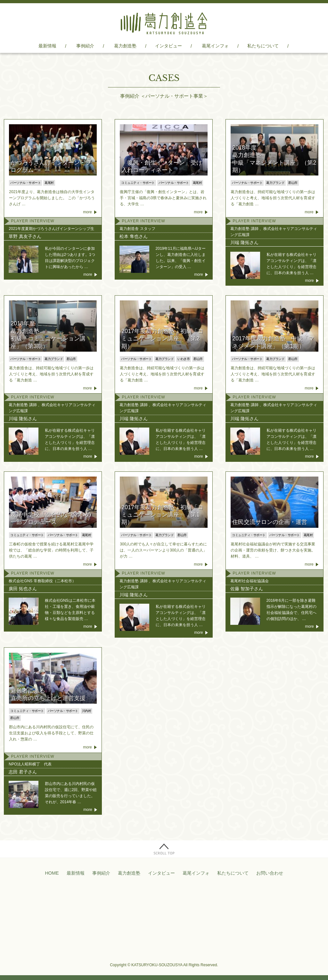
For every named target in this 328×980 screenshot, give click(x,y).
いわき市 (184, 359)
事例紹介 (85, 46)
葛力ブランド (275, 183)
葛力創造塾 (125, 46)
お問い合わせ (270, 873)
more (87, 212)
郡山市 (293, 183)
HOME (52, 873)
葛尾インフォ (215, 46)
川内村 (87, 711)
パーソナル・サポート (25, 183)
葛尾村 (49, 183)
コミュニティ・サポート (138, 183)
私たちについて (263, 46)
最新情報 (47, 46)
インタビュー (168, 46)
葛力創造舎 (164, 23)
